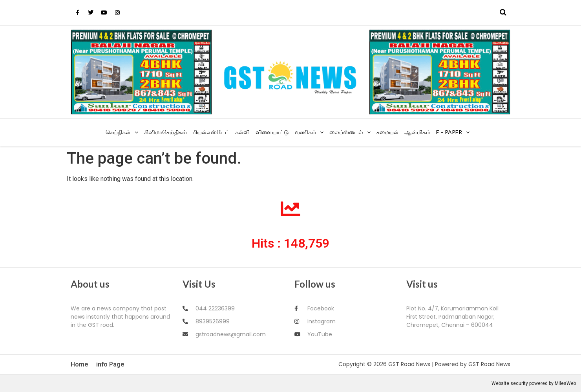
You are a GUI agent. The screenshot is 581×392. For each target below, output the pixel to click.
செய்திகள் (118, 132)
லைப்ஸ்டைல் (346, 132)
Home (79, 364)
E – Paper (449, 132)
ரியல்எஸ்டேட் (211, 132)
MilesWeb (565, 383)
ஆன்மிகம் (417, 132)
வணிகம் (305, 132)
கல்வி (242, 132)
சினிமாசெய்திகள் (166, 132)
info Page (110, 364)
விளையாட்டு (272, 132)
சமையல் (387, 132)
